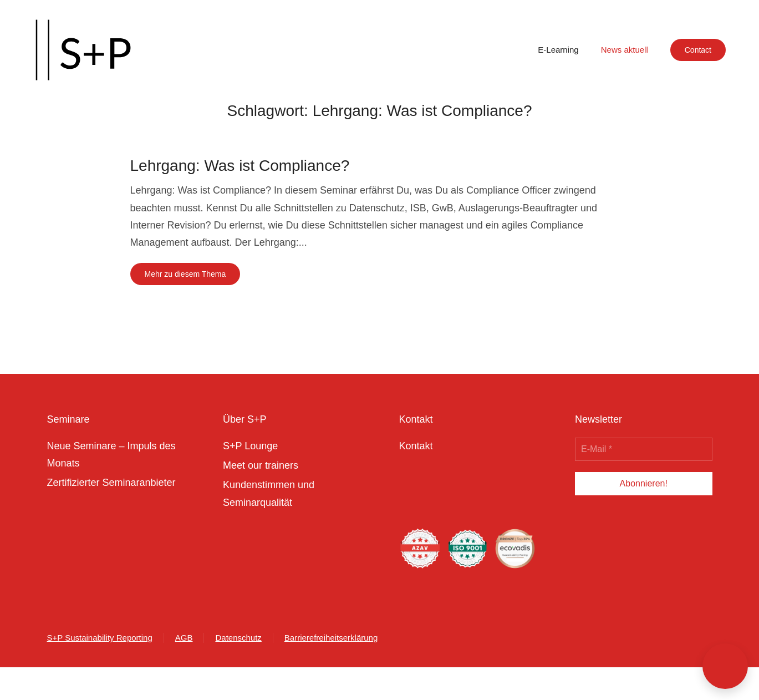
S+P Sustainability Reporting (100, 638)
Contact (698, 50)
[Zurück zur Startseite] (83, 50)
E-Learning (558, 50)
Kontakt (416, 446)
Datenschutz (238, 638)
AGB (184, 638)
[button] (725, 666)
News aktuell (625, 50)
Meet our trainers (261, 465)
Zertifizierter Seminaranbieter (111, 483)
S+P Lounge (250, 446)
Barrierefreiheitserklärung (331, 638)
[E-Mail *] (644, 449)
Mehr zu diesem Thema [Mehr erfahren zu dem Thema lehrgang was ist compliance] (185, 274)
